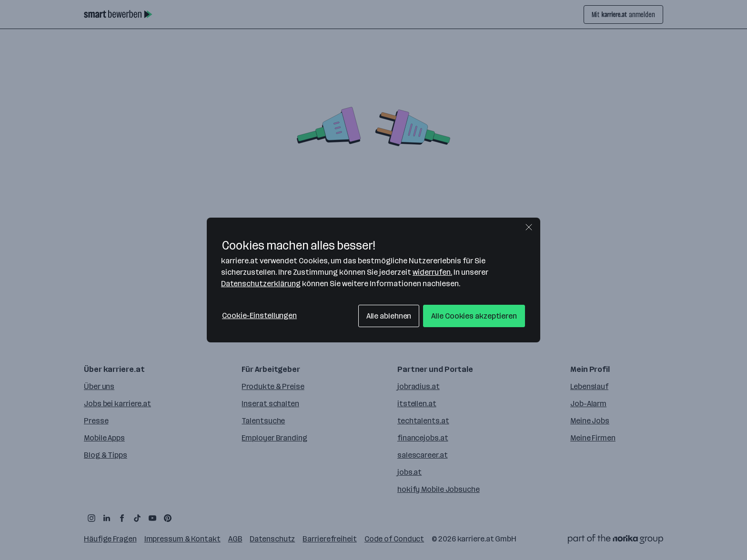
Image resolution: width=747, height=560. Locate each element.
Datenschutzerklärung (261, 284)
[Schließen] (529, 227)
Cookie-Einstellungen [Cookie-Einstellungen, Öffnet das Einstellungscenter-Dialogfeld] (259, 315)
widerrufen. (432, 272)
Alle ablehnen (389, 316)
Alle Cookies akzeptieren (474, 316)
